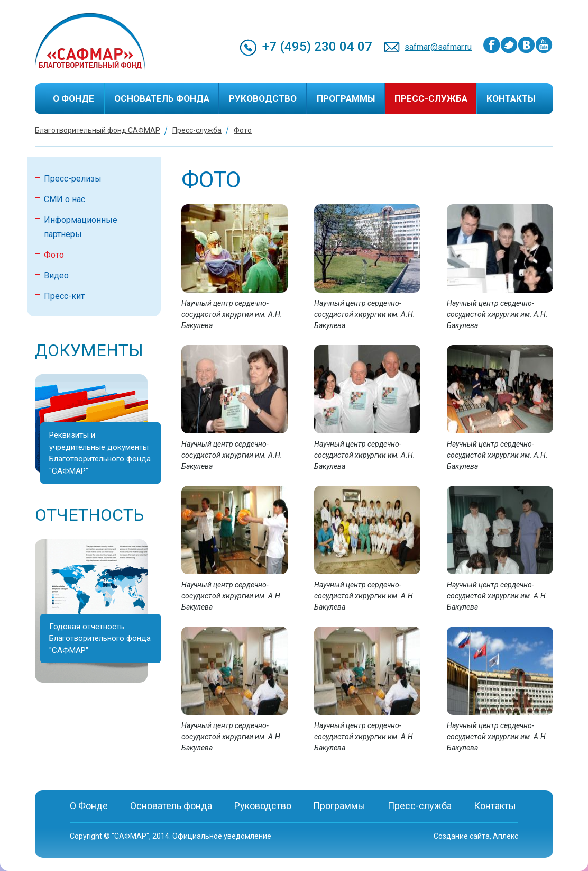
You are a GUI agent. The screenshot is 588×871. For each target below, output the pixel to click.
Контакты (511, 98)
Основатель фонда (162, 98)
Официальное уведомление (222, 836)
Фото (243, 130)
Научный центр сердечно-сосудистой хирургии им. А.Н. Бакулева (232, 314)
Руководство (263, 98)
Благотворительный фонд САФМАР (98, 130)
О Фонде (73, 98)
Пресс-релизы (73, 179)
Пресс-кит (64, 296)
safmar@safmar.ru (438, 47)
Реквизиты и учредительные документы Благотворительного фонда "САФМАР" (100, 453)
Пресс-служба (431, 98)
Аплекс (506, 836)
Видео (56, 275)
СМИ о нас (65, 199)
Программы (346, 98)
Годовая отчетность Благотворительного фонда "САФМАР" (100, 638)
